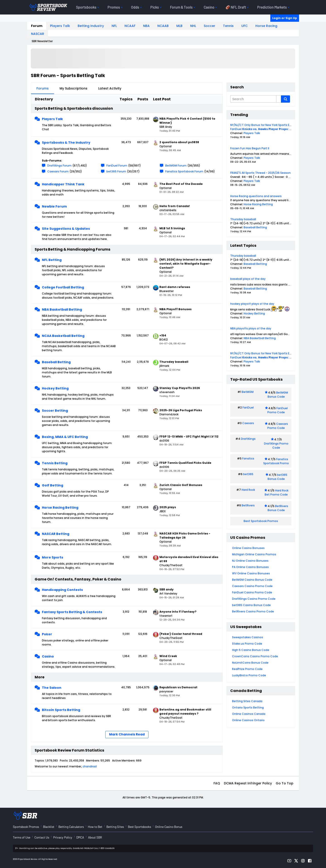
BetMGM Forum (176, 166)
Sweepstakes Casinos (248, 637)
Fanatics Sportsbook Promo (276, 461)
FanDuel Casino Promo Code (252, 592)
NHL (193, 26)
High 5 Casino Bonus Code (251, 650)
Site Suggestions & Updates (66, 229)
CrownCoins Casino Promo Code (255, 656)
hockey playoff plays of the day (252, 304)
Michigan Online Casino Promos (254, 554)
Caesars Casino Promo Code (252, 586)
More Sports (53, 557)
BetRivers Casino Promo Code (253, 611)
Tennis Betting (55, 463)
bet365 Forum (116, 171)
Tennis (228, 26)
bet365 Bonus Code (277, 477)
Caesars (248, 423)
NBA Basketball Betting (62, 309)
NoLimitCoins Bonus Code (250, 663)
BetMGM (248, 392)
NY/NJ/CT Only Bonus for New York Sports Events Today (269, 125)
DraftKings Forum (59, 166)
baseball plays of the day (248, 279)
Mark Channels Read (127, 734)
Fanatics (248, 458)
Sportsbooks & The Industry (66, 143)
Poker (47, 634)
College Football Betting (63, 287)
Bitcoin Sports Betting (61, 710)
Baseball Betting (56, 362)
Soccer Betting (55, 411)
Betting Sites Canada (247, 701)
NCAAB (163, 26)
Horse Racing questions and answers (256, 196)
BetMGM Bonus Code (278, 395)
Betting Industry (91, 26)
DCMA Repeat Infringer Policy (248, 783)
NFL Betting (52, 260)
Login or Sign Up (285, 18)
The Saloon (52, 688)
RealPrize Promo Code (247, 669)
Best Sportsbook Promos (261, 521)
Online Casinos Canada (249, 714)
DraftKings (248, 439)
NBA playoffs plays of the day (251, 328)
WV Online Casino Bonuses (251, 573)
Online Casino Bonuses (248, 548)
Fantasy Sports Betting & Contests (72, 612)
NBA (146, 26)
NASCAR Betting (56, 534)
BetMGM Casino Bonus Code (252, 580)
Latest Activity (110, 88)
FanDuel (236, 129)
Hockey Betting (55, 388)
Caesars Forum (58, 171)
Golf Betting (53, 485)
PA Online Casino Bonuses (250, 567)
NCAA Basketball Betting (63, 336)
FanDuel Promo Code (278, 410)
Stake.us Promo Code (247, 644)
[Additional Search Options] (279, 99)
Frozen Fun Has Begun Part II (250, 148)
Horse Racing (266, 26)
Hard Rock (248, 490)
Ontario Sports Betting (248, 707)
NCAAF (130, 26)
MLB (179, 26)
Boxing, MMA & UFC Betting (65, 437)
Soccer (210, 26)
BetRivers (248, 505)
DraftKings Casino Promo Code (254, 599)
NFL (114, 26)
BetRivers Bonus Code (278, 508)
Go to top (285, 783)
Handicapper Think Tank (63, 184)
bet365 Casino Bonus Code (251, 605)
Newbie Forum (54, 206)
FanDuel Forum (117, 166)
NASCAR (38, 34)
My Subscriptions (73, 88)
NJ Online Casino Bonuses (250, 561)
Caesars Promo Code (278, 426)
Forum (37, 26)
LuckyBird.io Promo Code (249, 675)
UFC (244, 26)
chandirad (90, 766)
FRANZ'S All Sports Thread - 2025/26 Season (260, 173)
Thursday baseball (243, 219)
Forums (43, 88)
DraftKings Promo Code (276, 446)
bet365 (248, 474)
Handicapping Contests (62, 590)
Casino (48, 656)
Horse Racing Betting (60, 508)
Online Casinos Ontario (248, 720)
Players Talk (60, 26)
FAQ (217, 783)
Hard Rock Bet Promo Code (277, 492)
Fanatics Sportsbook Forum (184, 171)
